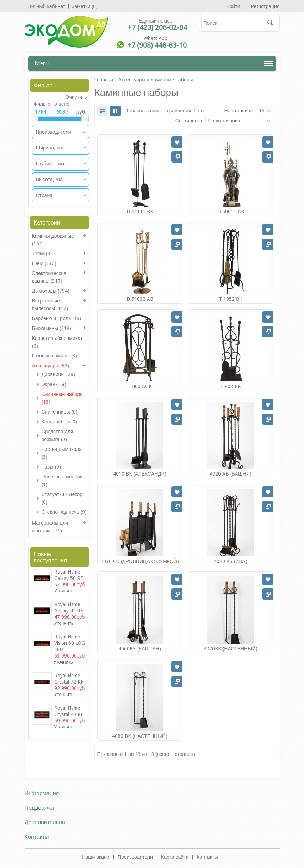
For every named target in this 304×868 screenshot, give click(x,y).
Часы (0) (51, 467)
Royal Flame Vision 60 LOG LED (70, 643)
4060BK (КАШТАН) (140, 649)
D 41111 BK (140, 212)
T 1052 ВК (231, 299)
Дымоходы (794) (51, 291)
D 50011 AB (231, 212)
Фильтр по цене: (52, 104)
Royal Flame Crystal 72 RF (69, 679)
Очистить (76, 97)
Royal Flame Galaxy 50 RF (69, 575)
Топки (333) (45, 253)
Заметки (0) (85, 6)
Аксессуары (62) (51, 366)
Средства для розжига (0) (57, 435)
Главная (104, 80)
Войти (233, 6)
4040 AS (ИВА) (230, 561)
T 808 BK (231, 386)
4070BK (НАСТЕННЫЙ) (230, 649)
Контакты (207, 857)
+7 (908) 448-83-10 (157, 45)
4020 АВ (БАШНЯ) (231, 474)
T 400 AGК (139, 386)
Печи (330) (44, 263)
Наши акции (96, 857)
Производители (135, 857)
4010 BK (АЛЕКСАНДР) (140, 474)
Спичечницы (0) (60, 412)
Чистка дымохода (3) (62, 453)
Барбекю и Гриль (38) (57, 318)
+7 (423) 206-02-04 (157, 27)
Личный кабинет (47, 6)
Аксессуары (132, 80)
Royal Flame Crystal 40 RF (69, 711)
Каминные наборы (172, 80)
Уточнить (64, 591)
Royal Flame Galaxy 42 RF (69, 607)
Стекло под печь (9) (64, 512)
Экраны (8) (54, 384)
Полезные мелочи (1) (62, 481)
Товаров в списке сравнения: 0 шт (165, 111)
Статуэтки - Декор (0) (62, 498)
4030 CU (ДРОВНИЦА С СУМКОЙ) (140, 561)
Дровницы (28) (58, 374)
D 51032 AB (140, 299)
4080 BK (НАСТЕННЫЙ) (139, 736)
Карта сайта (175, 857)
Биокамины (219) (52, 328)
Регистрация (265, 6)
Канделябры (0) (60, 422)
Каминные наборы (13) (63, 398)
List (103, 111)
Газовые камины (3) (55, 356)
